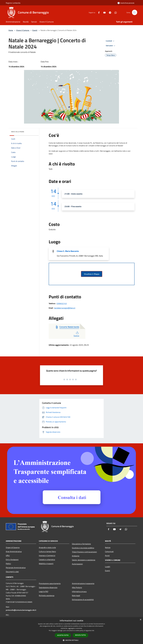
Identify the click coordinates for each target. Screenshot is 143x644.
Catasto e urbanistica (47, 560)
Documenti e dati (12, 572)
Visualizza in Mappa (92, 274)
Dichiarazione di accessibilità (83, 600)
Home (11, 30)
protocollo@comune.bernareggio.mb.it (21, 610)
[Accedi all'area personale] (126, 3)
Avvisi (107, 556)
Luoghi (108, 567)
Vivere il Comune (23, 30)
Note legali (76, 596)
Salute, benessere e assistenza (84, 560)
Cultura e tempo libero (47, 551)
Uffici (8, 556)
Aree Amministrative (14, 551)
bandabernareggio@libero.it (65, 308)
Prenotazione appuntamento (50, 583)
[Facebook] (98, 12)
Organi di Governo (13, 547)
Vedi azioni (111, 46)
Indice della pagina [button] (18, 132)
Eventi (35, 30)
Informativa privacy (79, 591)
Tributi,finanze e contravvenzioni (84, 552)
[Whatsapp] (115, 12)
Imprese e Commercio (47, 556)
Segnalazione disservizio (48, 587)
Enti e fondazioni (12, 560)
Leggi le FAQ (44, 591)
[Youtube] (103, 12)
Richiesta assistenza (47, 596)
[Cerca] (135, 12)
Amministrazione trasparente (83, 583)
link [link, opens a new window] (93, 631)
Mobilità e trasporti (46, 564)
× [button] (140, 620)
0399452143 (62, 303)
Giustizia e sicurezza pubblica (83, 548)
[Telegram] (109, 12)
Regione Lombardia (13, 3)
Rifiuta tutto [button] (80, 635)
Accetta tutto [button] (63, 635)
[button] (71, 640)
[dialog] (71, 631)
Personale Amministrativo (16, 568)
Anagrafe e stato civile (47, 547)
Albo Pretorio (77, 587)
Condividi (110, 41)
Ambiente (76, 556)
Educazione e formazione (81, 544)
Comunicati (109, 551)
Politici (8, 564)
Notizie (108, 547)
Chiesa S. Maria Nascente (68, 251)
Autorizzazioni (77, 564)
